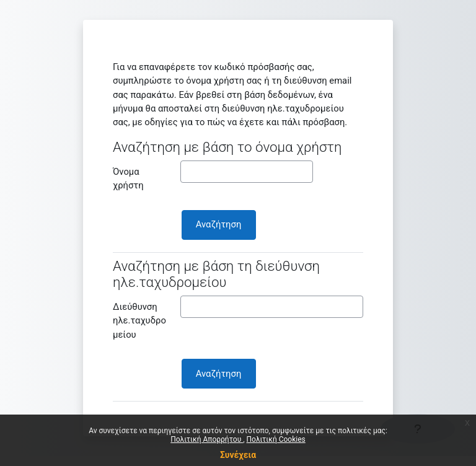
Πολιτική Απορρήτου (207, 439)
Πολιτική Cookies (276, 439)
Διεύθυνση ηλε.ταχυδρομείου (139, 320)
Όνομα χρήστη (128, 178)
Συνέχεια (238, 455)
